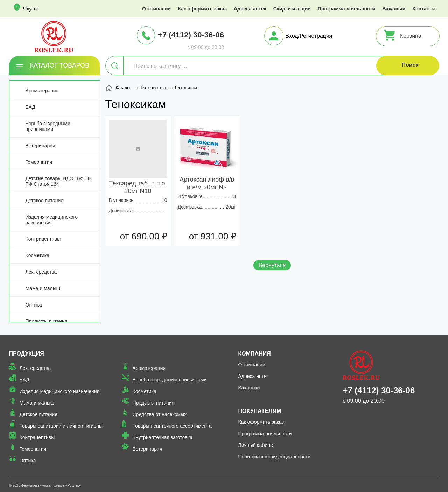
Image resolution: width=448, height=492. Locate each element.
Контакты (424, 9)
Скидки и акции (292, 9)
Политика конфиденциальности (275, 457)
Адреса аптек (250, 9)
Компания (255, 354)
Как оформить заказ (202, 9)
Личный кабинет (257, 445)
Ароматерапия (42, 91)
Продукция (27, 354)
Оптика (34, 305)
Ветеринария (40, 146)
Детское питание (45, 201)
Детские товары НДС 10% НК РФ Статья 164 (59, 181)
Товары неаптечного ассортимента (172, 426)
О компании (156, 9)
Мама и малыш (43, 288)
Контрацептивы (43, 239)
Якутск (31, 9)
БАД (30, 107)
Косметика (37, 255)
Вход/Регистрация (309, 36)
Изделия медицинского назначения (52, 220)
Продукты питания (47, 321)
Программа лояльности (346, 9)
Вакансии (394, 9)
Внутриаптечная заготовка (162, 437)
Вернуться (272, 265)
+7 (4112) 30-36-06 (191, 35)
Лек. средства (41, 272)
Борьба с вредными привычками (48, 126)
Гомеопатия (39, 162)
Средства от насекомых (159, 414)
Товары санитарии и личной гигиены (61, 426)
